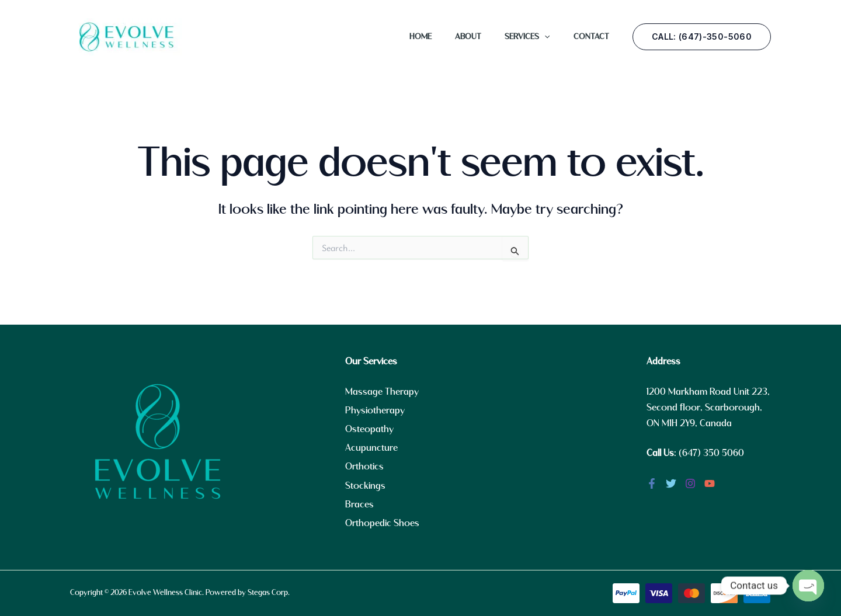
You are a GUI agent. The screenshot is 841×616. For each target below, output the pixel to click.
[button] (702, 37)
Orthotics (364, 467)
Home (420, 37)
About (468, 37)
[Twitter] (671, 483)
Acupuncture (371, 448)
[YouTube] (710, 483)
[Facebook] (652, 483)
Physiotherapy (375, 411)
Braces (359, 505)
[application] (544, 37)
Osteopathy (369, 429)
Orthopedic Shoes (382, 523)
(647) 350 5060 (711, 453)
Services (527, 37)
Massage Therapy (382, 392)
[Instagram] (690, 483)
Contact (591, 37)
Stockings (365, 486)
